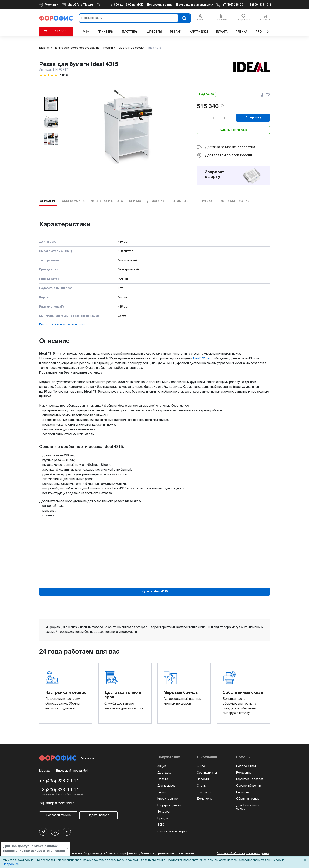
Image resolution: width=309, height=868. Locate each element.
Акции (162, 766)
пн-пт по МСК (122, 5)
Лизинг (162, 792)
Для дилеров (167, 786)
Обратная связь (248, 799)
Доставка (164, 773)
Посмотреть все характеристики (62, 325)
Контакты (204, 792)
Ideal (203, 359)
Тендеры (164, 812)
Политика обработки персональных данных (243, 854)
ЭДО (161, 825)
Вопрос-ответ (246, 766)
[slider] (48, 75)
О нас (201, 766)
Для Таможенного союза (249, 807)
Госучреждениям (169, 805)
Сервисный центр (249, 786)
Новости (203, 779)
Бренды (163, 818)
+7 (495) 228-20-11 (235, 5)
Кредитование (168, 799)
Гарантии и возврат (250, 779)
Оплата (163, 779)
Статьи (202, 786)
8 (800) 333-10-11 (261, 5)
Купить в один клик (233, 130)
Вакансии (243, 792)
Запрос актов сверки (172, 831)
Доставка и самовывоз (194, 5)
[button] (51, 104)
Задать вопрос (99, 815)
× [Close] (305, 860)
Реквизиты (244, 773)
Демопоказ (205, 799)
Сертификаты (207, 773)
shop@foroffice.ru (80, 5)
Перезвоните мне (160, 5)
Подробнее (11, 864)
